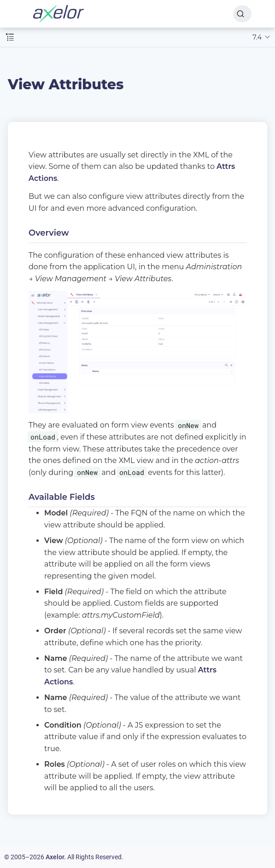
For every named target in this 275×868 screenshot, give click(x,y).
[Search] (242, 14)
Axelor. (56, 857)
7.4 (257, 37)
